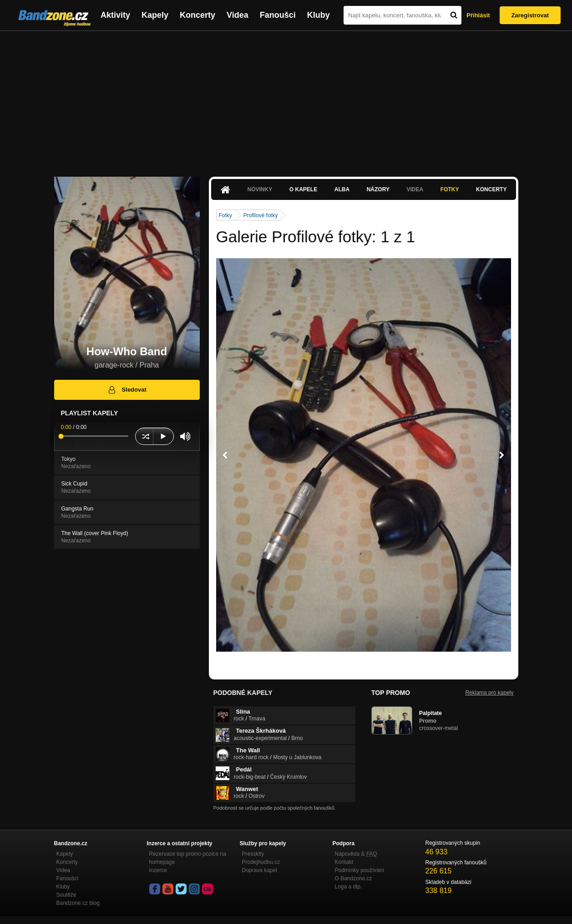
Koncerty (197, 15)
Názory (378, 189)
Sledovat (127, 390)
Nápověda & (356, 854)
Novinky (260, 189)
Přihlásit (478, 15)
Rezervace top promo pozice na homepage (188, 858)
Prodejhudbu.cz (261, 862)
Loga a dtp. (349, 887)
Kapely (155, 15)
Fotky (450, 189)
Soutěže (66, 895)
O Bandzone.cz (354, 878)
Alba (342, 189)
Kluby (319, 15)
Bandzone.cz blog (78, 903)
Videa (238, 15)
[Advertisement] (286, 99)
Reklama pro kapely (489, 693)
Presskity (253, 854)
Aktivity (115, 15)
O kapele (303, 189)
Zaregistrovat (530, 15)
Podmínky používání (360, 870)
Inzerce (158, 870)
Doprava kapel (260, 870)
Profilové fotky (261, 215)
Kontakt (344, 862)
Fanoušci (278, 15)
